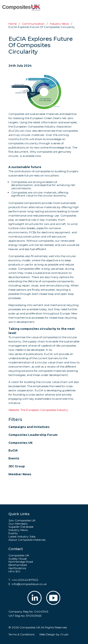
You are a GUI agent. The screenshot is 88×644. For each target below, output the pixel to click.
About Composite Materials (27, 540)
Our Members (18, 524)
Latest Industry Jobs (22, 537)
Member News (20, 474)
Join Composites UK (22, 520)
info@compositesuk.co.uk (29, 584)
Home (13, 24)
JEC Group (17, 466)
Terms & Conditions (21, 634)
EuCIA (13, 450)
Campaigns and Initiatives (29, 427)
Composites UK (21, 443)
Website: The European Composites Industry (38, 410)
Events (14, 458)
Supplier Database (21, 527)
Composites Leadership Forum (33, 435)
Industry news (59, 24)
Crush (64, 634)
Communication (33, 24)
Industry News (18, 530)
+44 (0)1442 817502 (25, 580)
